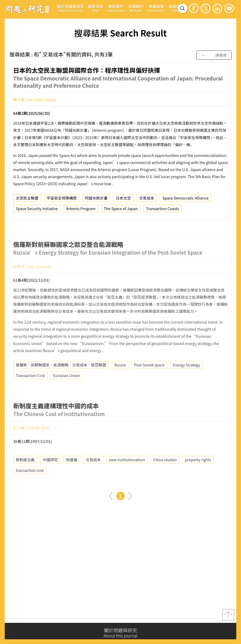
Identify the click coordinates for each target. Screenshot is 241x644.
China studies (165, 472)
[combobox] (214, 55)
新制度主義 (25, 472)
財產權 (72, 472)
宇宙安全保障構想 (62, 200)
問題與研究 (28, 9)
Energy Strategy (187, 378)
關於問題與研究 (71, 8)
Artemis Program (81, 210)
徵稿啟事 (156, 8)
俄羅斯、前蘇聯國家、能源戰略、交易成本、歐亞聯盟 (61, 378)
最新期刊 (116, 8)
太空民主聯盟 (27, 200)
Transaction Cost (30, 388)
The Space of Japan (121, 210)
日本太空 (123, 200)
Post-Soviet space (149, 378)
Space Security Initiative (37, 210)
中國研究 (50, 472)
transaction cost (30, 483)
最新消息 (96, 8)
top (228, 617)
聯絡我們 (177, 8)
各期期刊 (136, 8)
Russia (120, 378)
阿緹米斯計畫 (96, 200)
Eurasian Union (66, 388)
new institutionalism (127, 472)
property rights (198, 472)
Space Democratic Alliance (185, 200)
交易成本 (147, 200)
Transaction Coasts (162, 210)
